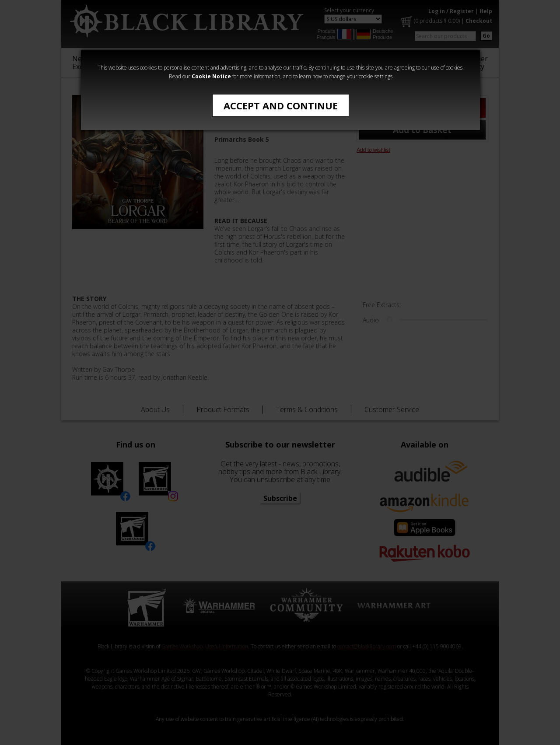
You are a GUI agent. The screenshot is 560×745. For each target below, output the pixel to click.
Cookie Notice (211, 76)
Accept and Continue (281, 105)
